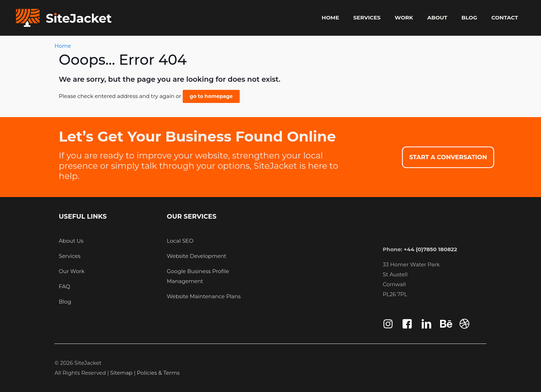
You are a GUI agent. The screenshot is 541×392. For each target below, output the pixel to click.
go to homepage (211, 96)
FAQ (64, 286)
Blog (65, 302)
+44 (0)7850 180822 (430, 249)
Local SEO (180, 241)
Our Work (72, 271)
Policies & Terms (158, 373)
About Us (71, 241)
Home (63, 46)
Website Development (197, 256)
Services (70, 256)
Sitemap (122, 373)
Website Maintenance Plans (204, 296)
